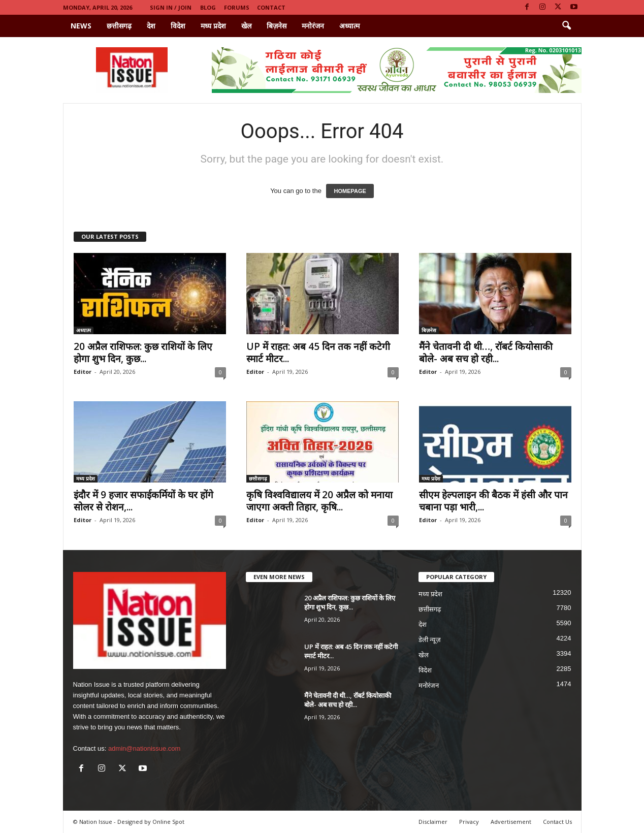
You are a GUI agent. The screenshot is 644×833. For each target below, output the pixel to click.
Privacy (469, 822)
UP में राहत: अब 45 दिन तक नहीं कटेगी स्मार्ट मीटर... (318, 353)
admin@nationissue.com (144, 748)
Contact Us (557, 822)
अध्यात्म (349, 26)
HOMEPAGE (350, 191)
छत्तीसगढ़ (119, 26)
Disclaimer (433, 822)
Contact (271, 7)
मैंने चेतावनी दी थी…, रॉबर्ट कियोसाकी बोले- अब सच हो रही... (486, 353)
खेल (246, 26)
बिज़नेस (277, 26)
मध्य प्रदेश (213, 26)
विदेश (178, 26)
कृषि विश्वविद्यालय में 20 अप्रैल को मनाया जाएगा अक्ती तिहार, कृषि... (319, 501)
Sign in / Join (171, 7)
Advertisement (511, 822)
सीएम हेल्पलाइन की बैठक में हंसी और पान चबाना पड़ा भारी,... (493, 501)
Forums (237, 7)
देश (151, 26)
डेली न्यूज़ (430, 640)
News (81, 26)
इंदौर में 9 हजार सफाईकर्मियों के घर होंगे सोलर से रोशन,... (143, 501)
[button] (566, 26)
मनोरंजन (313, 26)
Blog (208, 7)
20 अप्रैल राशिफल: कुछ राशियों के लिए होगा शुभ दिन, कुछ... (143, 353)
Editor (83, 372)
